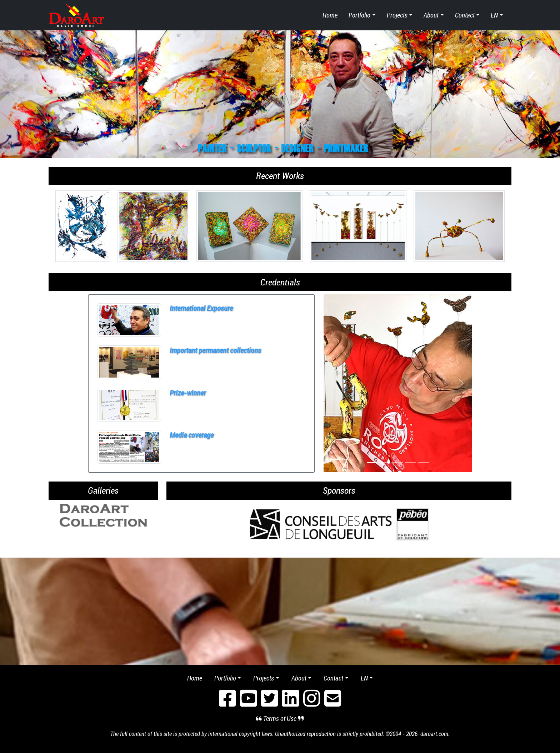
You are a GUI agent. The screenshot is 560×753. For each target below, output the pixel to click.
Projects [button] (397, 15)
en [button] (494, 15)
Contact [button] (465, 15)
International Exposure (201, 308)
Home (330, 15)
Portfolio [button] (359, 15)
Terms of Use (280, 718)
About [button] (431, 15)
